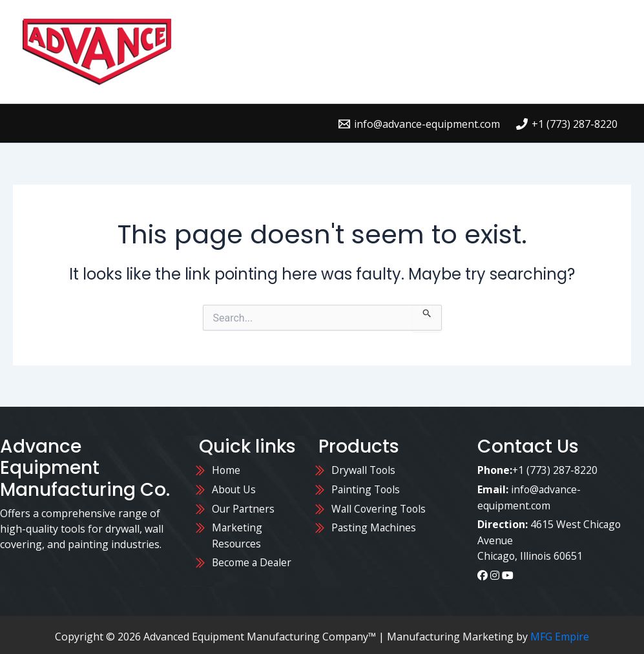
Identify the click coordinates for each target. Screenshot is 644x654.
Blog (220, 77)
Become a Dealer (253, 560)
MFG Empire (560, 633)
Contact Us (471, 26)
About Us (551, 26)
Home (221, 26)
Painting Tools (367, 489)
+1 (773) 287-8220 (555, 470)
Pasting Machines (374, 526)
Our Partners (245, 507)
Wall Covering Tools (380, 507)
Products (287, 26)
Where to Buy (377, 26)
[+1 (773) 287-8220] (566, 124)
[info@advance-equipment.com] (419, 124)
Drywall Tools (365, 470)
